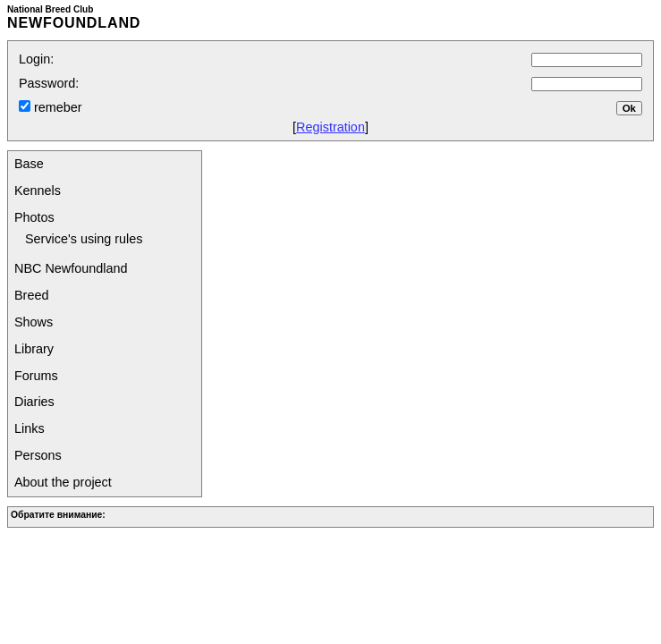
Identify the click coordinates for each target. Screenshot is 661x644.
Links (30, 428)
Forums (36, 376)
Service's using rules (84, 239)
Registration (330, 127)
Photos (34, 217)
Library (34, 349)
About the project (63, 482)
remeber (56, 107)
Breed (31, 295)
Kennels (38, 191)
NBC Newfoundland (71, 268)
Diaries (34, 402)
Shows (34, 322)
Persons (38, 455)
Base (29, 164)
